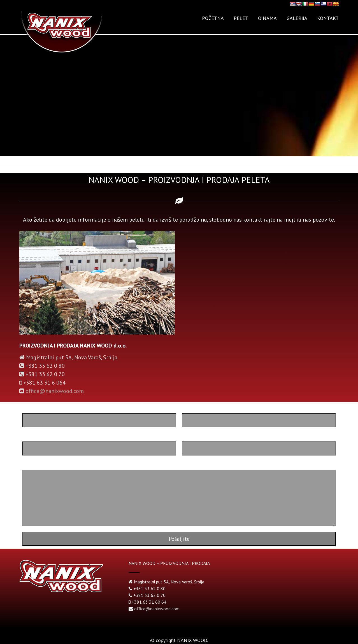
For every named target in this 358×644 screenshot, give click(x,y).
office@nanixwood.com (55, 391)
